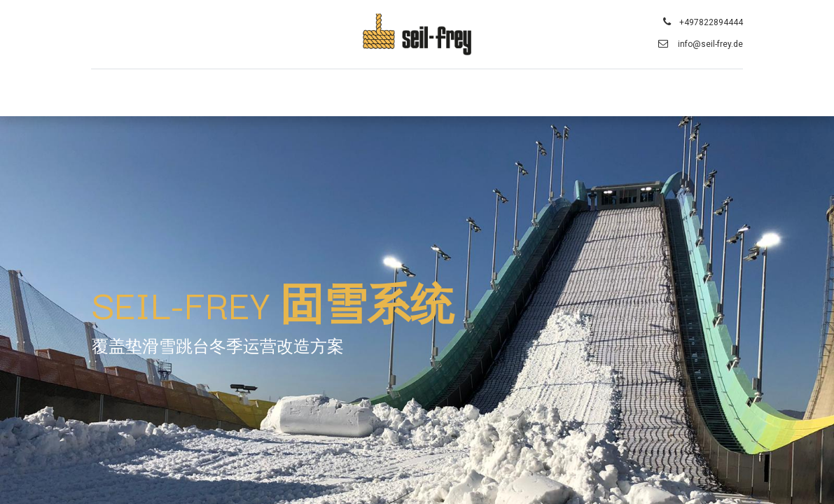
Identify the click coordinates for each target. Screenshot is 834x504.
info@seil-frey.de (710, 44)
